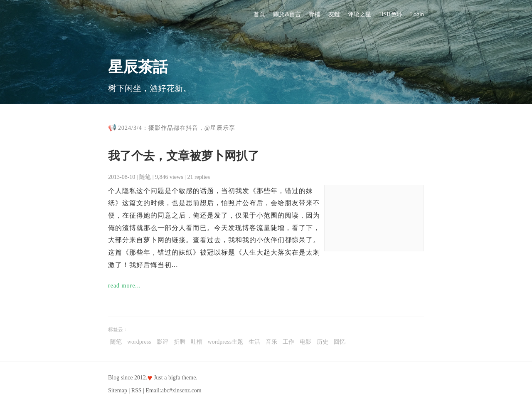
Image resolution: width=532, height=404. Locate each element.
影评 (163, 342)
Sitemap (118, 390)
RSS (137, 390)
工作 (288, 342)
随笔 (145, 177)
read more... (124, 286)
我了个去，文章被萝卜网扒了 (184, 156)
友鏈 (334, 14)
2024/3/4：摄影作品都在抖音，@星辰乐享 (177, 128)
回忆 (340, 342)
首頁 (259, 14)
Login (417, 14)
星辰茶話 (138, 67)
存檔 (315, 14)
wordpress (139, 342)
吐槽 (197, 342)
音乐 (271, 342)
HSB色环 (390, 14)
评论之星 (360, 14)
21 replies (198, 177)
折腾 (180, 342)
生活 (254, 342)
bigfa (174, 378)
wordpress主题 (226, 342)
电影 (305, 342)
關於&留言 (287, 14)
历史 (323, 342)
